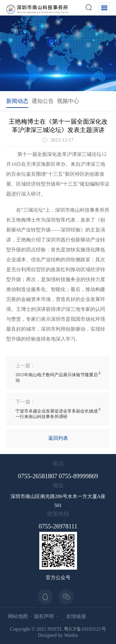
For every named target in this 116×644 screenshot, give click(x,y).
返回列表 (58, 438)
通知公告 (43, 101)
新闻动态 (17, 101)
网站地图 (18, 616)
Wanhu (71, 635)
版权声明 (44, 616)
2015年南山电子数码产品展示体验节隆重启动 (58, 373)
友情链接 (76, 616)
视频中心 (68, 101)
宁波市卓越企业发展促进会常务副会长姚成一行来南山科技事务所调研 (58, 409)
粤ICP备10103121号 (85, 629)
